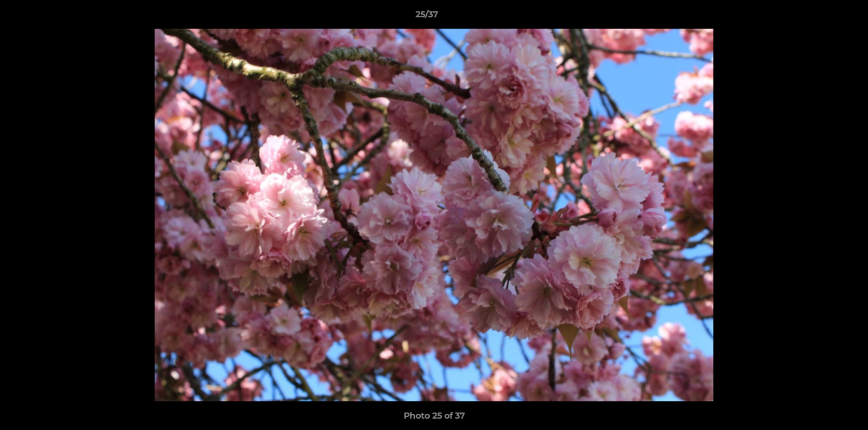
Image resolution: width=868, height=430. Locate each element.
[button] (818, 17)
